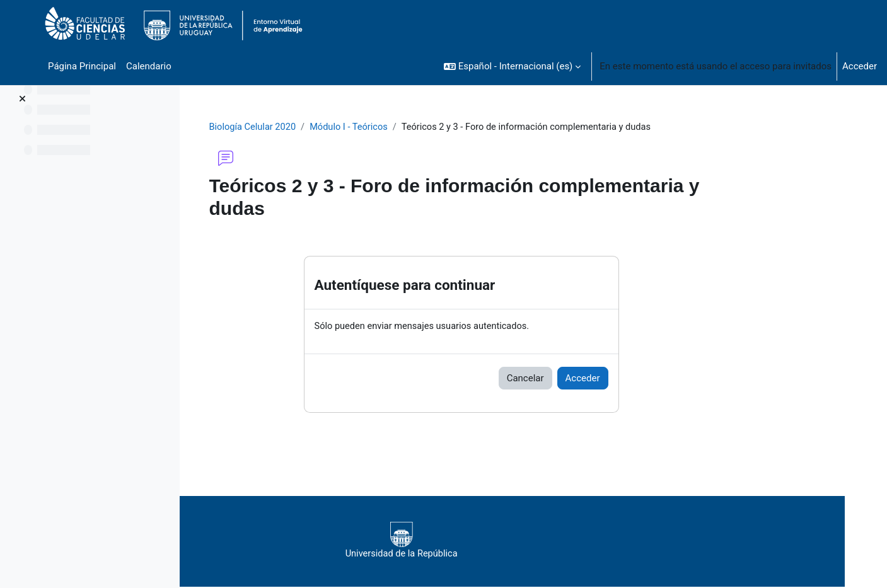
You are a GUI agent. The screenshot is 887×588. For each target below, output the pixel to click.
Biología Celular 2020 (316, 127)
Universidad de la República (523, 541)
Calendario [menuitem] (149, 66)
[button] (512, 66)
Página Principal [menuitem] (82, 66)
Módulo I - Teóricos (415, 127)
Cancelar (587, 379)
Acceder (860, 66)
